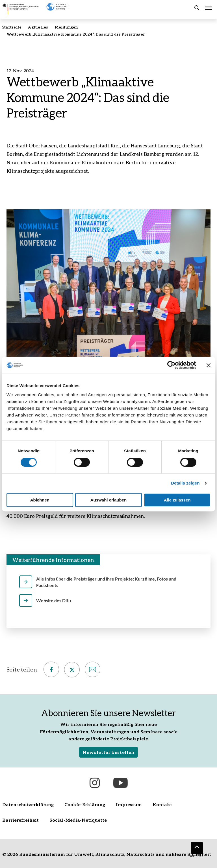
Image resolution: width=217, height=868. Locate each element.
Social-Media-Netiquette (78, 820)
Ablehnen (40, 500)
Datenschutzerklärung (28, 804)
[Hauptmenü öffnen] (209, 8)
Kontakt (162, 804)
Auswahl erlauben (108, 500)
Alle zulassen (177, 500)
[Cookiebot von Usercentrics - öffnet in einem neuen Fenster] (171, 365)
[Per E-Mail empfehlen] (93, 669)
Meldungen (66, 27)
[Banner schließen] (209, 365)
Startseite (12, 27)
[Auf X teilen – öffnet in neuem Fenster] (72, 670)
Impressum (129, 804)
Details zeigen (185, 483)
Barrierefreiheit (20, 820)
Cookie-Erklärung (85, 804)
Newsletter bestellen (108, 752)
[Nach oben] (197, 848)
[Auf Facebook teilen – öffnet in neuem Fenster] (51, 669)
